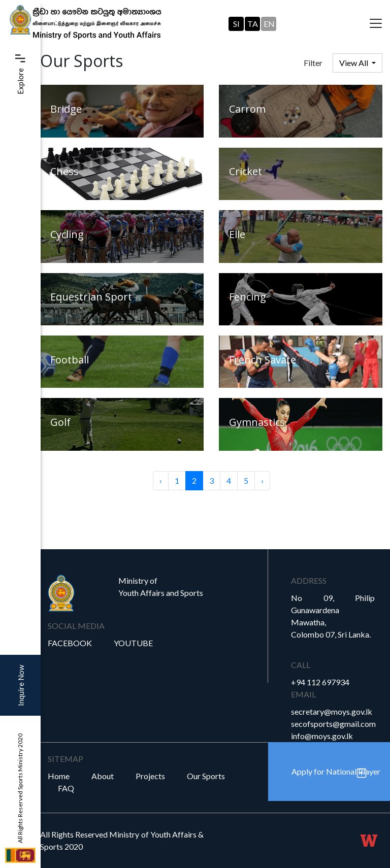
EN (269, 24)
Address (309, 580)
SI (236, 24)
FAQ (66, 788)
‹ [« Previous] (161, 480)
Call (301, 665)
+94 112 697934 (320, 682)
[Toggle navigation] (376, 24)
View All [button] (354, 63)
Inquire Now (21, 686)
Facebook (70, 643)
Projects (150, 776)
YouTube (133, 643)
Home (59, 776)
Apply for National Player (336, 771)
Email (303, 694)
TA (253, 24)
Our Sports (206, 776)
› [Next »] (262, 480)
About (103, 776)
